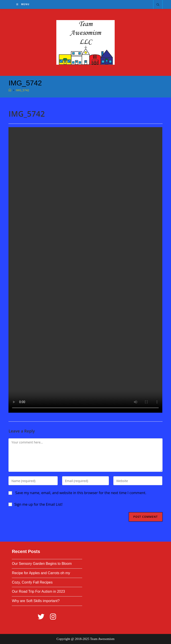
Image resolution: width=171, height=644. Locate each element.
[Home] (10, 90)
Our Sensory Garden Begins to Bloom (42, 564)
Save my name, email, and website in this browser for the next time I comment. (81, 493)
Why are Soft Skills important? (36, 601)
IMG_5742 (22, 90)
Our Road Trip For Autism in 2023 (38, 591)
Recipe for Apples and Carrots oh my (41, 573)
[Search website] (158, 5)
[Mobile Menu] (23, 4)
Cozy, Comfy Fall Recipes (32, 582)
